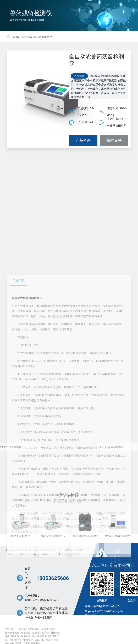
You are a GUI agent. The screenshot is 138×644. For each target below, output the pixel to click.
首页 (15, 37)
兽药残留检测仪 (43, 37)
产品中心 (26, 37)
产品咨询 (83, 141)
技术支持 (114, 141)
